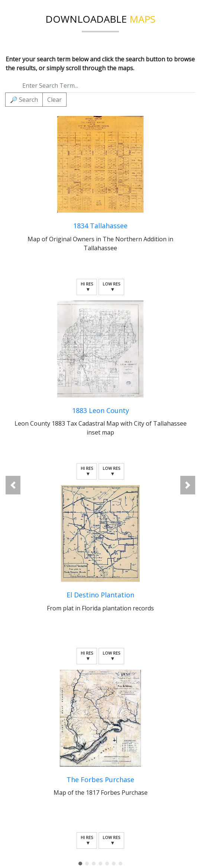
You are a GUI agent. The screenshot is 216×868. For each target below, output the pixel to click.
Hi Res (87, 287)
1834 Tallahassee (100, 226)
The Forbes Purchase (100, 780)
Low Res (111, 287)
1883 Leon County (101, 410)
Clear (54, 100)
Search (24, 100)
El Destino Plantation (100, 595)
